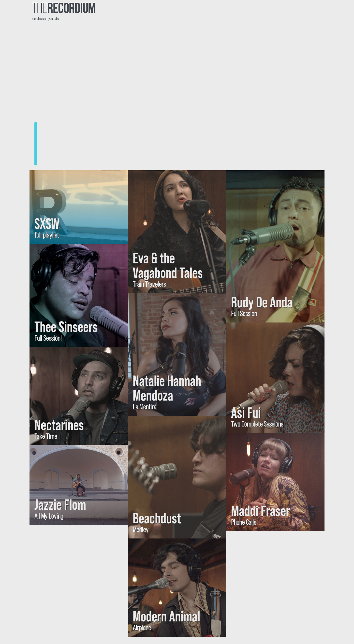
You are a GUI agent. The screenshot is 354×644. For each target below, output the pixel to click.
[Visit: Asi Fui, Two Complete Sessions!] (275, 378)
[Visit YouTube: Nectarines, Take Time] (79, 396)
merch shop (39, 18)
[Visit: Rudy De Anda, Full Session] (275, 246)
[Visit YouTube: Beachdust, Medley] (177, 477)
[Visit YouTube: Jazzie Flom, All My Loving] (79, 485)
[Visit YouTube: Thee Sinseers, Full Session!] (79, 295)
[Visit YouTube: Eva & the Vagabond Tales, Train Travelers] (177, 232)
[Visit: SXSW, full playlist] (79, 207)
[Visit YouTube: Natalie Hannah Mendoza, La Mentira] (177, 354)
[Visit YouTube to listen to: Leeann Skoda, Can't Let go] (177, 97)
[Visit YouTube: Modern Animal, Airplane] (177, 588)
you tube (54, 18)
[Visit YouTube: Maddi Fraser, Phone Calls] (275, 482)
